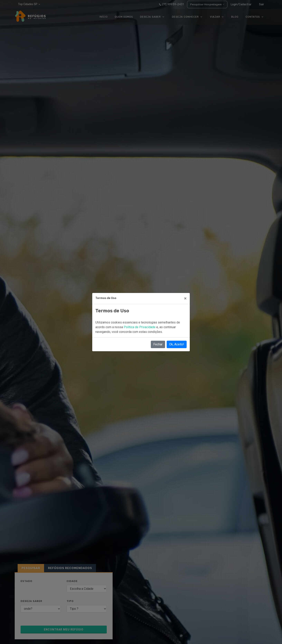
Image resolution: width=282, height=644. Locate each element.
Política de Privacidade (140, 327)
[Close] (185, 298)
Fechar (158, 344)
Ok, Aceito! (177, 344)
